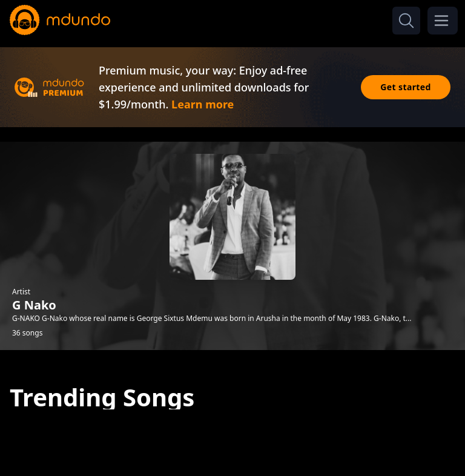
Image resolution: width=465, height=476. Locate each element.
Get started (406, 87)
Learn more (203, 104)
